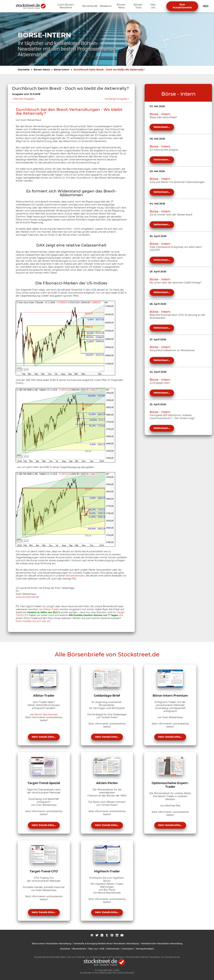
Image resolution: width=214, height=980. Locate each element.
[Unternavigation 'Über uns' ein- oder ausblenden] (153, 6)
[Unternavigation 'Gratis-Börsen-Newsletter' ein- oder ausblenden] (66, 6)
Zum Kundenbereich (182, 6)
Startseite (24, 70)
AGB (102, 949)
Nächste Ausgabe (24, 99)
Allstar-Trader (51, 609)
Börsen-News (42, 70)
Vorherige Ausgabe (116, 99)
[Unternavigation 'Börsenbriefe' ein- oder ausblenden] (90, 6)
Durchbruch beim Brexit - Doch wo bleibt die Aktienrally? (109, 70)
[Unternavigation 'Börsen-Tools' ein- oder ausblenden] (138, 6)
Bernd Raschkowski (46, 714)
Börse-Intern (62, 70)
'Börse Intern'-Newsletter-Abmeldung (51, 944)
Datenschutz (113, 949)
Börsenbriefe (79, 949)
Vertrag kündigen (145, 949)
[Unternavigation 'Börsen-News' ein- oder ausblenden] (121, 6)
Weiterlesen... (162, 127)
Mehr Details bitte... (44, 737)
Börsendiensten (75, 576)
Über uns (93, 949)
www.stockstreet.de (27, 597)
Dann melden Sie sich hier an (33, 621)
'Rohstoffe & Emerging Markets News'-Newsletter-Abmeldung (106, 944)
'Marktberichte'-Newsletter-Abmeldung (162, 944)
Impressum (128, 949)
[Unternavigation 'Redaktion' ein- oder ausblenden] (106, 6)
